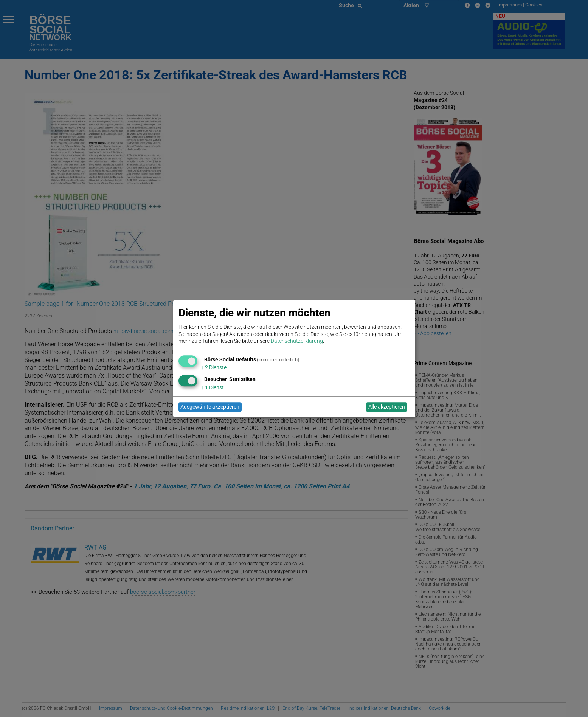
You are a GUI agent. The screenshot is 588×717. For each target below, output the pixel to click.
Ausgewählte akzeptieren (210, 407)
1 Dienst (213, 387)
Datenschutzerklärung (297, 341)
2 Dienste (214, 368)
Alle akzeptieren (387, 407)
